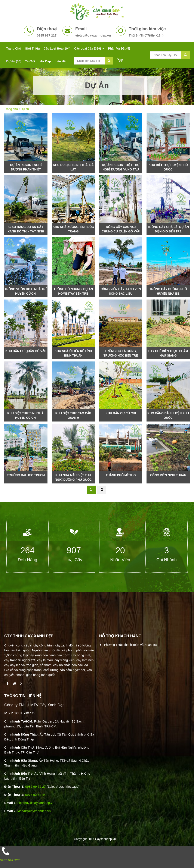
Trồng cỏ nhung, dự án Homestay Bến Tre (73, 291)
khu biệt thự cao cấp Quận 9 (73, 415)
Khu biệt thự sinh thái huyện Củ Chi (26, 415)
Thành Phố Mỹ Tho (121, 475)
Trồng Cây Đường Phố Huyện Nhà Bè (168, 291)
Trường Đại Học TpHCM (26, 475)
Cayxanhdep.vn (105, 839)
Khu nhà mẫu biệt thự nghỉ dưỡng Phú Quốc (73, 477)
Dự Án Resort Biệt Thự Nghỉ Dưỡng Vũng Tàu (121, 167)
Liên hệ (60, 61)
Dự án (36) (14, 61)
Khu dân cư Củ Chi (121, 413)
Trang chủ (14, 48)
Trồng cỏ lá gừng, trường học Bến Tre (121, 353)
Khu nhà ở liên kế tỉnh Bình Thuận (73, 353)
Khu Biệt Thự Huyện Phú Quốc (168, 167)
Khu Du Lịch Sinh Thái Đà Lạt (73, 167)
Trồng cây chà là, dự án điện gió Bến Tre (168, 229)
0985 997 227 (10, 860)
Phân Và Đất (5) (119, 48)
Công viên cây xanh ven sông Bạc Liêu (121, 291)
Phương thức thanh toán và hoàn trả (130, 645)
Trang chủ (11, 109)
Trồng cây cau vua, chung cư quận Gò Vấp (121, 229)
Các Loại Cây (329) (88, 48)
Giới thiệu (32, 48)
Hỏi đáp (45, 61)
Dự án (25, 109)
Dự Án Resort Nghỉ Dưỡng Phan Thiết (26, 167)
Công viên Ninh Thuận (168, 475)
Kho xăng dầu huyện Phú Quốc (168, 415)
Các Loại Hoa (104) (57, 48)
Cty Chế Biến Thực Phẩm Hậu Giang (168, 353)
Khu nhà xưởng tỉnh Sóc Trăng (73, 229)
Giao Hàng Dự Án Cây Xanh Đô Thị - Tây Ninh (26, 229)
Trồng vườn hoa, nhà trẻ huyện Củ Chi (26, 291)
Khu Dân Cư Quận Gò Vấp (26, 351)
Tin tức (30, 61)
